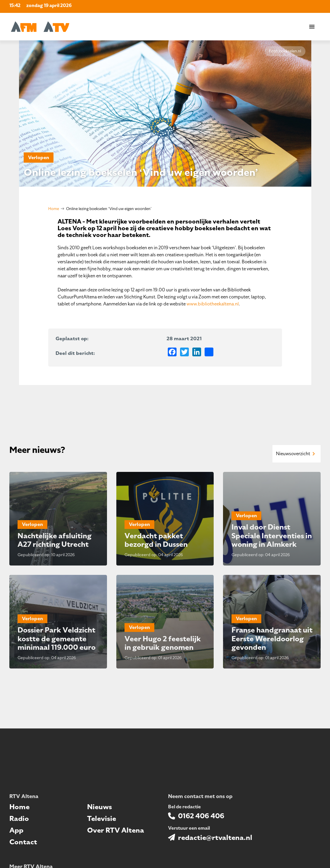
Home (54, 209)
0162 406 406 (201, 816)
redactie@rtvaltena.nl (215, 838)
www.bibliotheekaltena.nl (213, 304)
